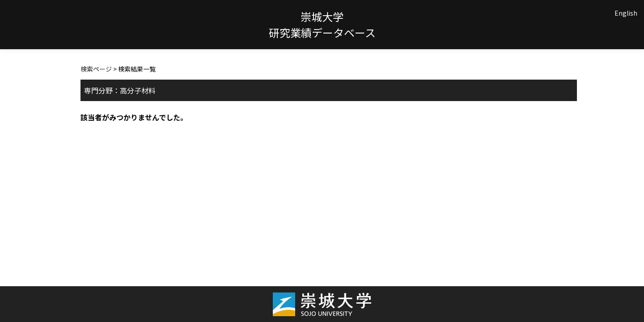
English (626, 13)
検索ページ (96, 69)
